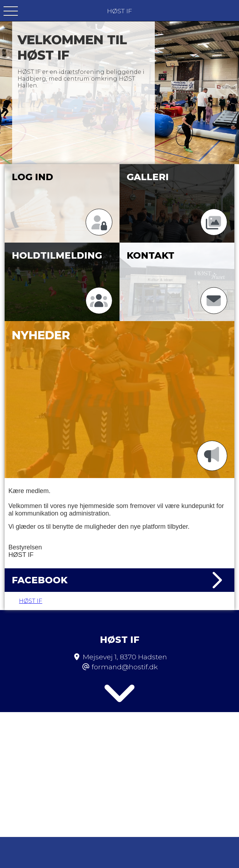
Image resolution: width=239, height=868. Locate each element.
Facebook (119, 580)
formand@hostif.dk (125, 649)
